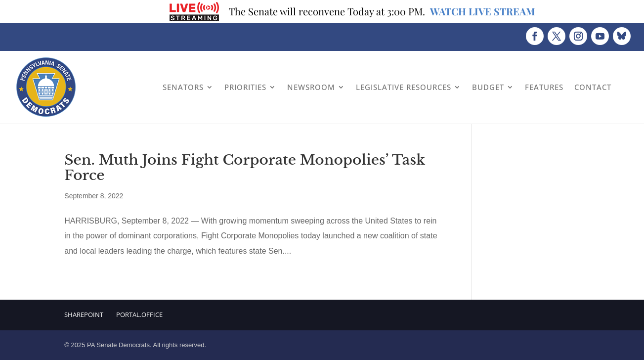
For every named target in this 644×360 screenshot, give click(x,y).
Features (544, 87)
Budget (488, 87)
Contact (593, 87)
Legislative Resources (404, 87)
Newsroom (311, 87)
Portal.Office (139, 315)
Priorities (245, 87)
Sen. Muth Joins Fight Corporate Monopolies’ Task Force (244, 168)
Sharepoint (84, 315)
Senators (183, 87)
